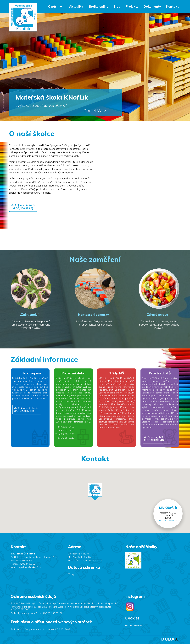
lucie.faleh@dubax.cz (97, 607)
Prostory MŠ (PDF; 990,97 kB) (154, 439)
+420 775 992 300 (20, 609)
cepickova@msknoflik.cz (30, 567)
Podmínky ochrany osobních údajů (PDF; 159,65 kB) (36, 613)
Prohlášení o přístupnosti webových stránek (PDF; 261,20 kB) (41, 629)
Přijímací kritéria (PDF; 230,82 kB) (23, 207)
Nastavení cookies (134, 626)
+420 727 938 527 (28, 564)
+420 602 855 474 (168, 520)
